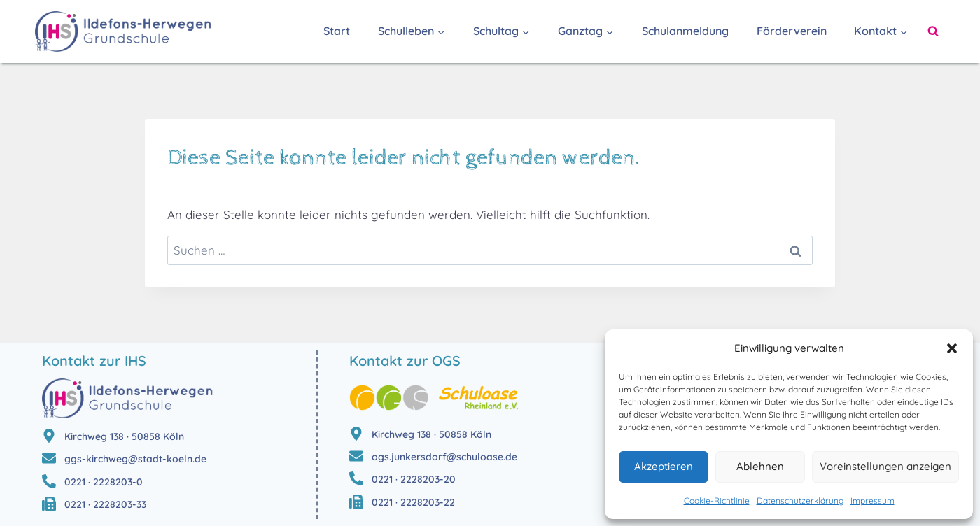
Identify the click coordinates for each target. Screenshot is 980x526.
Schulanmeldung (685, 31)
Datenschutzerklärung (800, 500)
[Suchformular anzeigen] (933, 31)
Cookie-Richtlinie (717, 500)
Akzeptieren (664, 466)
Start (337, 31)
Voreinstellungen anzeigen (885, 466)
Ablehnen (760, 466)
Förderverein (792, 31)
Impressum (873, 500)
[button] (952, 348)
